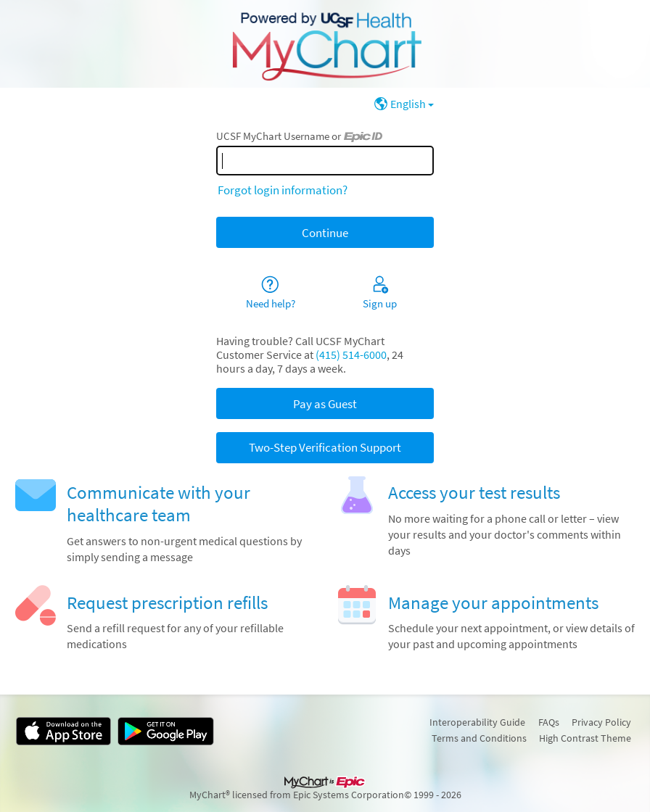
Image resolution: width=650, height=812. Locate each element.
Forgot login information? (283, 190)
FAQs (549, 722)
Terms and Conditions (479, 738)
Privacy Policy (601, 722)
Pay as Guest (325, 404)
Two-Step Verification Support (325, 447)
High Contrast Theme (585, 738)
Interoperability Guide (477, 722)
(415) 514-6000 (351, 355)
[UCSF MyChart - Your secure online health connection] (325, 44)
